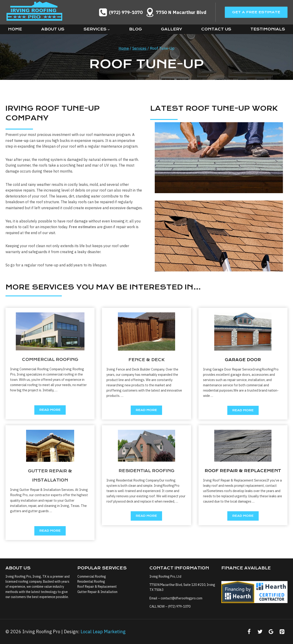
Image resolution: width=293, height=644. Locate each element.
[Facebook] (249, 632)
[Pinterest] (282, 632)
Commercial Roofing (92, 576)
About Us (53, 29)
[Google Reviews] (271, 632)
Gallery (171, 29)
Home (15, 29)
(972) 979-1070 (179, 606)
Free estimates (83, 227)
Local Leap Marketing (103, 632)
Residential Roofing (91, 581)
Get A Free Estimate (256, 12)
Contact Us (216, 29)
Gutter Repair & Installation (97, 592)
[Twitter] (260, 632)
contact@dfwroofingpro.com (182, 598)
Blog (136, 29)
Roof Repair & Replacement (97, 587)
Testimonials (268, 29)
